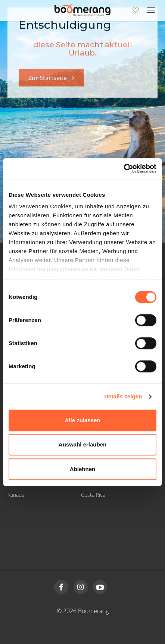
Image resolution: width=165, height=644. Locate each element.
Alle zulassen (82, 420)
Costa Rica (93, 495)
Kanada (16, 495)
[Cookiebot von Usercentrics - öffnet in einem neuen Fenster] (124, 168)
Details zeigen (123, 396)
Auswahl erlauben (82, 444)
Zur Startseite (48, 78)
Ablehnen (82, 469)
